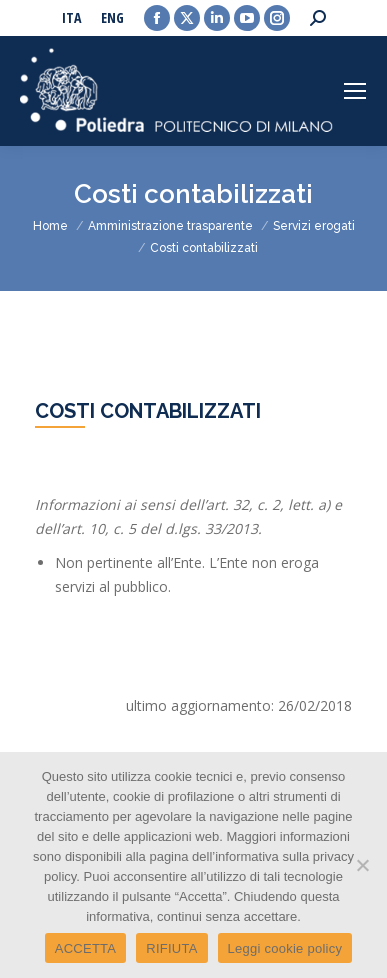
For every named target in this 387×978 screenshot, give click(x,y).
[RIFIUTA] (362, 865)
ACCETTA (85, 948)
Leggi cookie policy (285, 948)
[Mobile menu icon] (355, 91)
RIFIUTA (171, 948)
